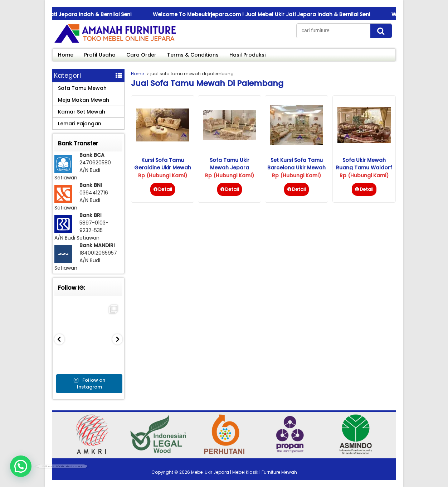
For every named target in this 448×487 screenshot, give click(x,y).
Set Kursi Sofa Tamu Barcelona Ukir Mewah (296, 164)
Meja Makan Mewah (84, 100)
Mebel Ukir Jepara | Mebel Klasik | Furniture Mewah (244, 472)
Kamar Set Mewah (82, 112)
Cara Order (141, 55)
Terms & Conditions (193, 55)
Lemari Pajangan (80, 124)
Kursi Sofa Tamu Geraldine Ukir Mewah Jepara (163, 168)
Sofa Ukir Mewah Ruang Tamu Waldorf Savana (364, 168)
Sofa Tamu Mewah (82, 88)
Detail (163, 189)
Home (66, 55)
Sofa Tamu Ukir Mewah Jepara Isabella (230, 168)
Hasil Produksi (247, 55)
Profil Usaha (100, 55)
